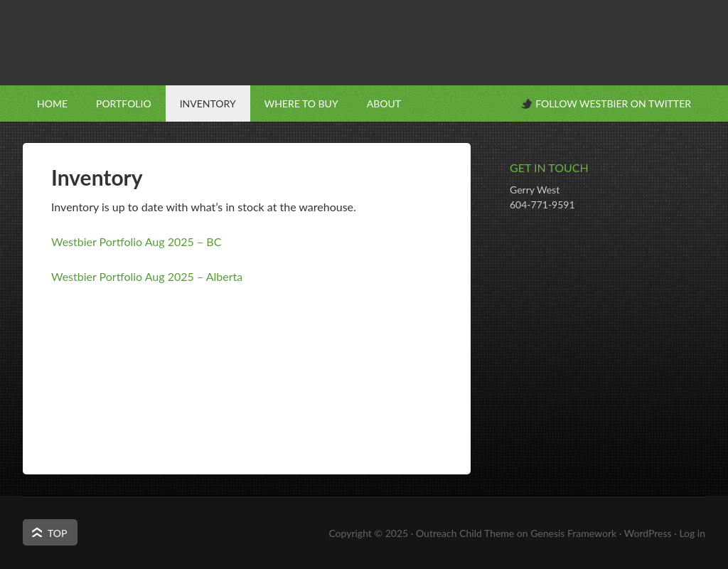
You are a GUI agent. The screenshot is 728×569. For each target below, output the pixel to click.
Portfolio (124, 103)
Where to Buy (301, 103)
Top (57, 533)
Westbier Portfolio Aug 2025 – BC (136, 241)
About (384, 103)
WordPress (648, 533)
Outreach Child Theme (465, 533)
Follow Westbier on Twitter (613, 103)
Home (52, 103)
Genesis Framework (573, 533)
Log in (692, 533)
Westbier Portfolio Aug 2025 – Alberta (147, 276)
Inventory (208, 103)
